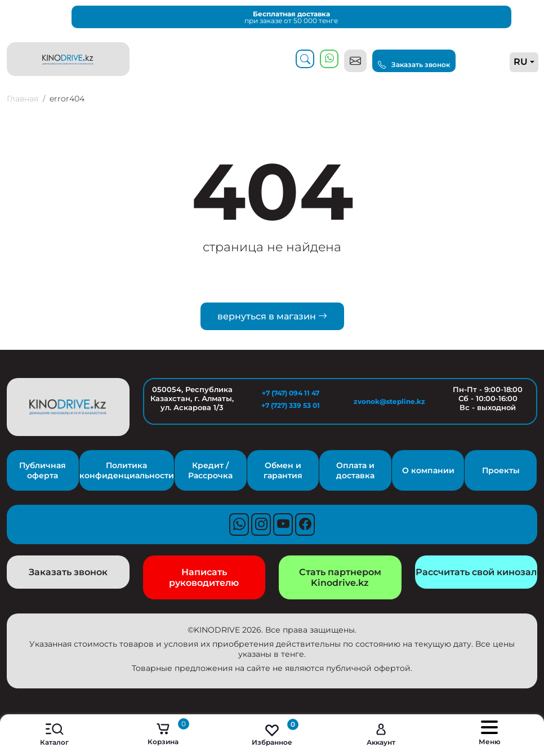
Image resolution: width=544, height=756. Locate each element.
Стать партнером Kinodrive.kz (340, 577)
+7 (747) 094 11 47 (291, 393)
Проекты (501, 470)
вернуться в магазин (272, 316)
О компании (428, 470)
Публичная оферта (43, 470)
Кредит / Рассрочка (210, 470)
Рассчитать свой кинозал (476, 572)
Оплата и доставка (355, 470)
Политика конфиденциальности (127, 470)
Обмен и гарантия (283, 470)
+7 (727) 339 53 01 (291, 405)
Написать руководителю (204, 577)
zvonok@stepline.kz (389, 401)
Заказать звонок (414, 65)
